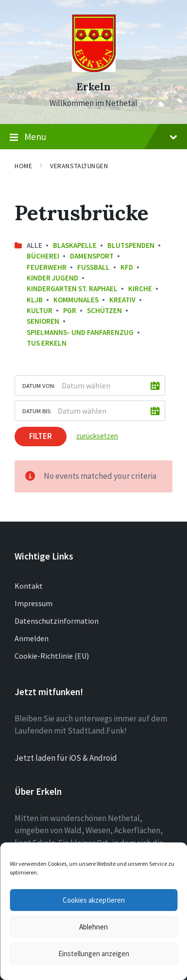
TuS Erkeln (47, 343)
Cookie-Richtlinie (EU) (52, 656)
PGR (70, 310)
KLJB (35, 300)
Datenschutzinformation (57, 621)
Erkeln (93, 87)
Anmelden (32, 638)
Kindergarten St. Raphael (72, 289)
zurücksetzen (97, 436)
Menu (93, 137)
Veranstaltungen (79, 166)
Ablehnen (93, 927)
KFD (127, 267)
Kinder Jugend (52, 278)
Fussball (93, 267)
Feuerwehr (47, 267)
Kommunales (76, 300)
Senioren (43, 321)
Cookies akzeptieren (94, 900)
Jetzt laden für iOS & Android (66, 758)
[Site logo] (94, 69)
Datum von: (39, 385)
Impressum (34, 603)
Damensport (92, 256)
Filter (41, 436)
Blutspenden (131, 245)
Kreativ (122, 300)
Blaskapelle (75, 245)
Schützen (104, 310)
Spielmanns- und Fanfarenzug (80, 332)
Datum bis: (37, 411)
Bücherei (43, 256)
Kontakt (29, 586)
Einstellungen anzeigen (94, 954)
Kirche (140, 289)
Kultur (40, 310)
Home (23, 166)
